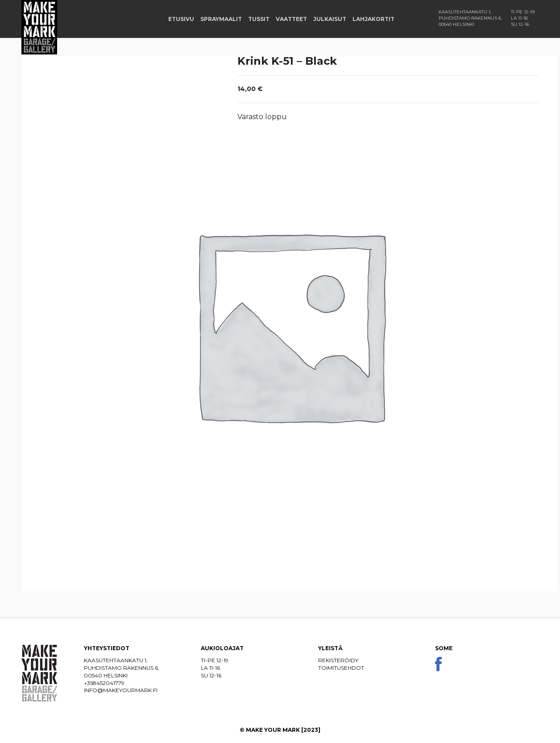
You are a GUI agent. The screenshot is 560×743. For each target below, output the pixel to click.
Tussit (259, 19)
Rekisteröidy (338, 660)
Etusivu (181, 19)
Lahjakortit (373, 19)
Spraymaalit (221, 19)
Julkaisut (330, 19)
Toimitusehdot (341, 668)
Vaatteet (291, 19)
